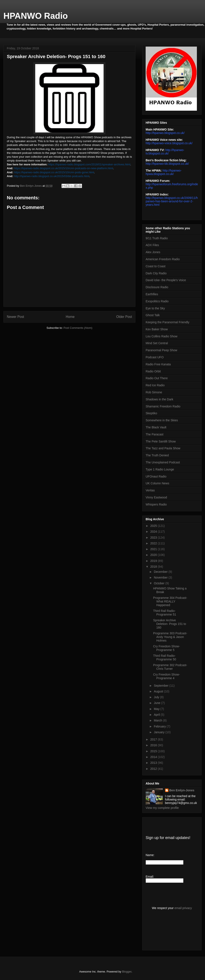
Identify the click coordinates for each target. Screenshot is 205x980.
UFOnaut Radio (156, 476)
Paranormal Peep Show (161, 350)
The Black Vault (156, 427)
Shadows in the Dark (159, 399)
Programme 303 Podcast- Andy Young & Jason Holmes (170, 637)
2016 (154, 745)
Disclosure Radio (157, 287)
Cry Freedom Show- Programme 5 (166, 648)
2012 (154, 769)
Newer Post (15, 317)
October (160, 583)
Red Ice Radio (155, 385)
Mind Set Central (157, 343)
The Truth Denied (157, 455)
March (158, 720)
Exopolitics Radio (157, 301)
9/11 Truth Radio (157, 238)
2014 (154, 757)
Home (70, 317)
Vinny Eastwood (156, 497)
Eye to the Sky (155, 308)
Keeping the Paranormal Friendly (168, 322)
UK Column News (157, 483)
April (157, 715)
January (160, 732)
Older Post (124, 317)
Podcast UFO (155, 357)
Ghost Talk (153, 315)
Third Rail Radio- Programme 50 (165, 657)
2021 (154, 549)
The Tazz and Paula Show (163, 448)
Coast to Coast (156, 266)
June (157, 703)
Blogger (127, 972)
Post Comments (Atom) (78, 328)
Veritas (150, 490)
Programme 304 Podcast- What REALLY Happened (170, 601)
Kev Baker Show (157, 329)
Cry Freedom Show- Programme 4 (166, 676)
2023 (154, 538)
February (160, 726)
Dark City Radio (156, 273)
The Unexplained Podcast (163, 462)
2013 (154, 763)
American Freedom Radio (163, 259)
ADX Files (152, 245)
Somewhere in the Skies (162, 420)
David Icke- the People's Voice (166, 280)
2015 (154, 751)
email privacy (183, 908)
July (157, 697)
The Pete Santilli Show (161, 441)
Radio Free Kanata (158, 364)
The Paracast (154, 434)
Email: (150, 877)
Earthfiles (152, 294)
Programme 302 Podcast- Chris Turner (170, 667)
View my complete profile (162, 808)
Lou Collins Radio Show (162, 336)
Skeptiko (151, 413)
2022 (154, 543)
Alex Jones (153, 252)
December (161, 572)
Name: (150, 855)
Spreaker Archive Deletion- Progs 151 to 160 (170, 624)
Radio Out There (157, 378)
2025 (154, 526)
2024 (154, 532)
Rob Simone (154, 392)
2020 (154, 555)
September (161, 686)
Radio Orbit (153, 371)
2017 (154, 739)
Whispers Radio (156, 504)
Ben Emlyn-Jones (182, 790)
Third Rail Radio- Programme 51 (165, 613)
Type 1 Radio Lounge (160, 469)
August (159, 691)
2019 (154, 561)
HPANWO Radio (36, 16)
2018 (154, 567)
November (161, 577)
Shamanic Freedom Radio (163, 406)
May (157, 709)
